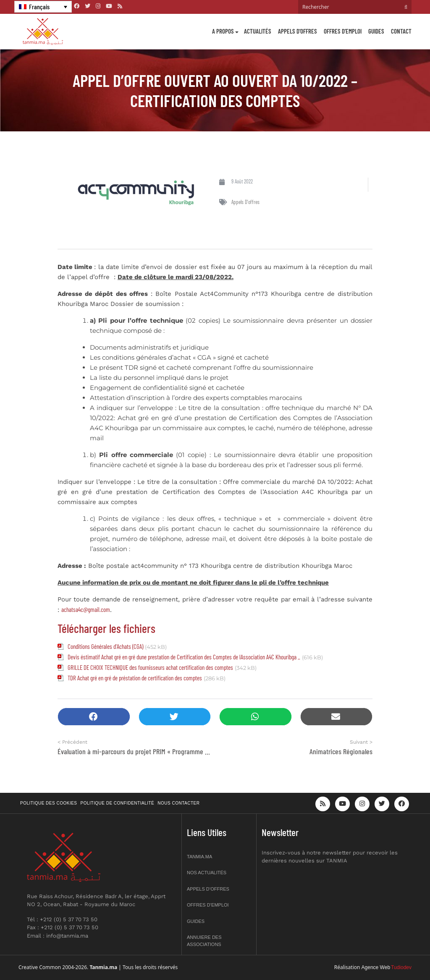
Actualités (258, 31)
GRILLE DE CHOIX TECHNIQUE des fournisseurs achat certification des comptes (150, 667)
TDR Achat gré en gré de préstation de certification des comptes (135, 678)
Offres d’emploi (343, 31)
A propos (223, 31)
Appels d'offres (245, 202)
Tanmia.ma (199, 857)
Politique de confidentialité (118, 803)
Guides (376, 31)
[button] (94, 717)
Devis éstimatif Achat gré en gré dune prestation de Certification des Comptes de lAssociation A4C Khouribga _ (184, 657)
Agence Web (376, 967)
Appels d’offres (298, 31)
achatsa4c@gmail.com (86, 609)
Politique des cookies (49, 803)
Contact (401, 31)
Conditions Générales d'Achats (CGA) (105, 646)
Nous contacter (178, 803)
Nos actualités (207, 873)
